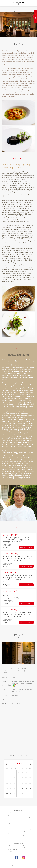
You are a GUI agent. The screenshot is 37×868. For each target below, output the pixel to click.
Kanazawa (9, 819)
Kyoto (15, 815)
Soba (29, 837)
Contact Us (25, 846)
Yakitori (22, 825)
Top (2, 11)
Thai (22, 837)
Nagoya (8, 823)
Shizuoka (9, 829)
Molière (26, 11)
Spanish (23, 823)
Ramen (29, 835)
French (20, 11)
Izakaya (22, 835)
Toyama (9, 821)
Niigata (8, 833)
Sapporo (14, 11)
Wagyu (29, 817)
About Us (11, 846)
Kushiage (23, 831)
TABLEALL (19, 3)
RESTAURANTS (18, 810)
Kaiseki (29, 815)
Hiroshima (9, 831)
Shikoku (16, 831)
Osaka (8, 817)
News (10, 848)
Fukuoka (16, 821)
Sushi (22, 815)
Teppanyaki (31, 825)
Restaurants (7, 11)
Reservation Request (26, 547)
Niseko (15, 827)
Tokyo (8, 815)
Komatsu (16, 819)
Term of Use (26, 850)
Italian (22, 819)
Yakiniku (30, 823)
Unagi (22, 827)
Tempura (23, 817)
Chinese (23, 821)
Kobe (8, 827)
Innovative (30, 821)
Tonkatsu (23, 839)
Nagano (16, 829)
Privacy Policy (26, 848)
